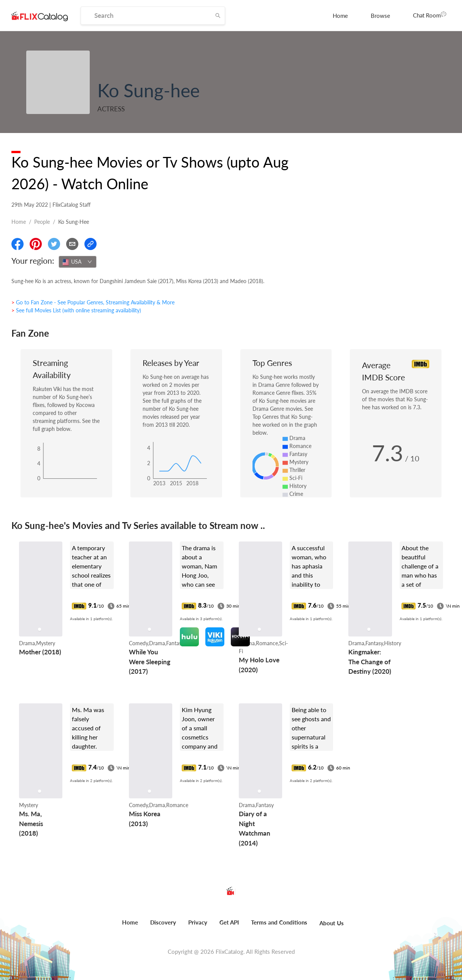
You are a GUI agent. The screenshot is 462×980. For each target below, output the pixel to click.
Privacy (198, 922)
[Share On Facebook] (17, 244)
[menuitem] (340, 16)
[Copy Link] (90, 244)
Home (340, 16)
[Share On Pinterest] (36, 244)
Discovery (163, 922)
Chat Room (430, 15)
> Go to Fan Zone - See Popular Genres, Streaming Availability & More (93, 302)
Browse (380, 16)
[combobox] (78, 262)
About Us (332, 923)
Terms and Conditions (279, 922)
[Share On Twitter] (54, 244)
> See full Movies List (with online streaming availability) (76, 310)
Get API (229, 922)
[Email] (72, 244)
